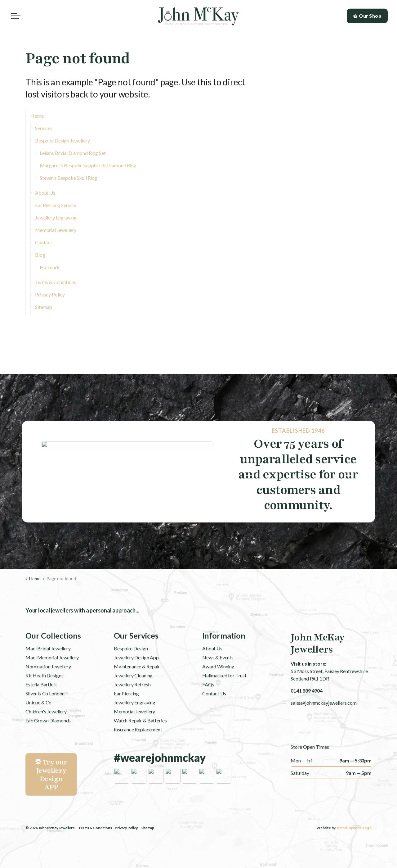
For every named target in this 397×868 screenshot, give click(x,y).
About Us (45, 193)
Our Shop (367, 16)
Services (44, 128)
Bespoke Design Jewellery (62, 140)
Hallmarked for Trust (224, 694)
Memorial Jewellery (56, 230)
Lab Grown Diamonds (48, 739)
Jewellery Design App (136, 676)
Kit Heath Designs (44, 694)
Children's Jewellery (46, 730)
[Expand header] (16, 16)
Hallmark (50, 267)
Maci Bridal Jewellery (48, 667)
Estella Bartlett (41, 703)
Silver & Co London (45, 712)
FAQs (208, 703)
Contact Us (214, 712)
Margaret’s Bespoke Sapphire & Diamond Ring (88, 165)
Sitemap (44, 307)
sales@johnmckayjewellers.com (324, 703)
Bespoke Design (131, 667)
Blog (40, 255)
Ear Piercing (126, 712)
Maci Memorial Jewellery (52, 676)
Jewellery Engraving (56, 217)
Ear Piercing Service (56, 205)
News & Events (218, 676)
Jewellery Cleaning (133, 694)
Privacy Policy (50, 294)
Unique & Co (38, 721)
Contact (44, 242)
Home (37, 116)
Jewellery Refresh (132, 703)
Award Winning (218, 685)
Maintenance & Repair (137, 685)
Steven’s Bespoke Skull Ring (68, 178)
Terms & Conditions (56, 282)
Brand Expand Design (354, 828)
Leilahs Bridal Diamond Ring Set (73, 153)
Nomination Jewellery (48, 685)
